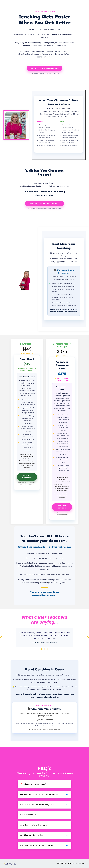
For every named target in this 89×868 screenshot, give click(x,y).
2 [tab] (44, 649)
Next (88, 637)
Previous (1, 637)
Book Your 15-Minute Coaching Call (44, 204)
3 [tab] (47, 649)
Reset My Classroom (27, 477)
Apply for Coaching (62, 507)
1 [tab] (42, 649)
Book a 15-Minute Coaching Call (44, 68)
